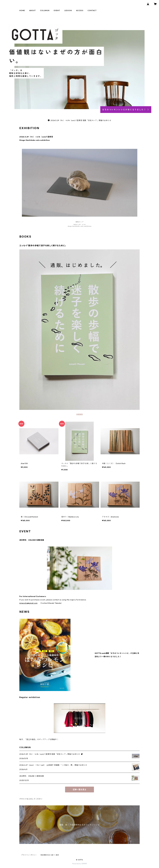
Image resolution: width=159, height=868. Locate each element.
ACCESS (80, 10)
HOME (22, 10)
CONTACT (92, 10)
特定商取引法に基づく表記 (50, 855)
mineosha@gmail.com (28, 603)
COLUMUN (45, 10)
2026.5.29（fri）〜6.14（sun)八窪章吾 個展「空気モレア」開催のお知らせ (80, 120)
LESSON (68, 10)
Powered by (80, 864)
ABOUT (32, 10)
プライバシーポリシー (29, 855)
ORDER (79, 414)
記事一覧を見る (79, 789)
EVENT (57, 10)
